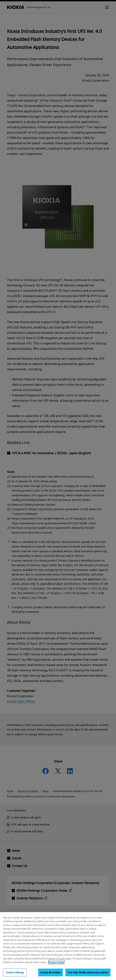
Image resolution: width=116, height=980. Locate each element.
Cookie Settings (15, 975)
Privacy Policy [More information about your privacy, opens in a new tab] (56, 965)
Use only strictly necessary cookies (88, 975)
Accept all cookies (51, 975)
